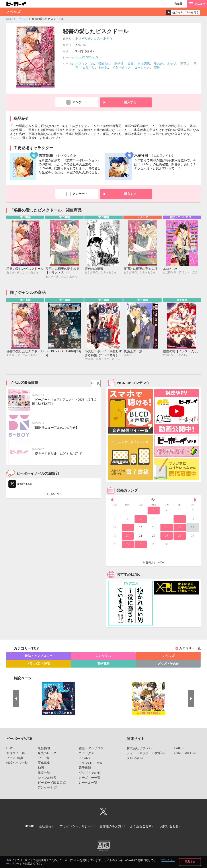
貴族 (131, 64)
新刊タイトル (16, 754)
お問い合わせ (176, 827)
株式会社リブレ (138, 749)
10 (180, 520)
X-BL (177, 749)
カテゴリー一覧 (190, 649)
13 (128, 528)
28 (141, 545)
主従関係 (144, 64)
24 (180, 537)
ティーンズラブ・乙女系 (144, 754)
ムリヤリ (89, 68)
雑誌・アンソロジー (39, 657)
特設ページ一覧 (17, 764)
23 (167, 537)
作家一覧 (44, 774)
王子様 (119, 64)
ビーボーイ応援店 (50, 784)
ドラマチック (121, 68)
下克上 (185, 64)
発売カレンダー (155, 563)
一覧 (96, 383)
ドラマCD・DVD (38, 665)
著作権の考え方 (112, 827)
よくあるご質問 (145, 827)
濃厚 (157, 68)
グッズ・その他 (168, 665)
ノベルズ (22, 19)
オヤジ (172, 64)
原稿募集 (44, 764)
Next (195, 501)
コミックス (103, 657)
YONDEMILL (183, 754)
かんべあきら (103, 39)
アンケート (80, 102)
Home (9, 19)
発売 (178, 4)
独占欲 (103, 68)
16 (167, 528)
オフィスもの (85, 64)
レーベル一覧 (88, 784)
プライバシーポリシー (74, 827)
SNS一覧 (55, 495)
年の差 (158, 64)
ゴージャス (142, 68)
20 (128, 537)
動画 (41, 769)
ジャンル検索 (47, 779)
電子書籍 (103, 665)
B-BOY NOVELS (87, 57)
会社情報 (41, 827)
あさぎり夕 (83, 39)
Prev (112, 501)
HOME (11, 749)
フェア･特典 (15, 759)
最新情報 (44, 749)
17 (180, 528)
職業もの (104, 64)
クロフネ (133, 759)
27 (128, 545)
